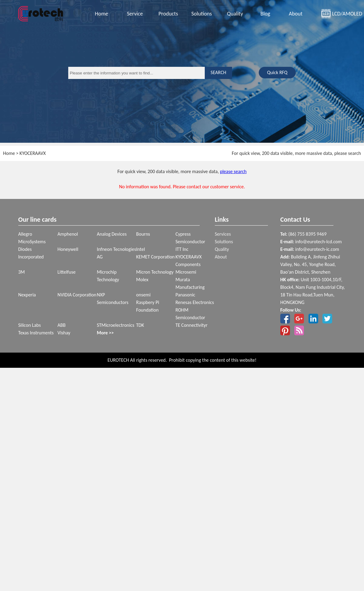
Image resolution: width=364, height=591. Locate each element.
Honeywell (68, 249)
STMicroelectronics (116, 325)
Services (223, 234)
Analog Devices (112, 234)
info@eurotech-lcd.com (318, 242)
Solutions (200, 14)
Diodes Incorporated (31, 253)
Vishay (64, 333)
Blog (264, 14)
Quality (234, 14)
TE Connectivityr (191, 325)
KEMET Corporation (155, 257)
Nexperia (27, 295)
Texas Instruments (36, 333)
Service (134, 14)
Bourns (143, 234)
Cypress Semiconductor (190, 238)
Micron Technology (155, 272)
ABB (62, 325)
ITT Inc (182, 249)
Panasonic (185, 295)
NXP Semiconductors (113, 299)
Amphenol (68, 234)
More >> (105, 333)
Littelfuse (67, 272)
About (294, 14)
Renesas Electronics (195, 302)
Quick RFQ (277, 72)
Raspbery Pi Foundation (148, 306)
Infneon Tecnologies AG (116, 253)
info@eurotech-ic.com (317, 249)
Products (167, 14)
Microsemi (186, 272)
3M (22, 272)
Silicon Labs (29, 325)
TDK (140, 325)
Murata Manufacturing (190, 283)
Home (100, 14)
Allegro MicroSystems (32, 238)
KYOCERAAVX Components (188, 261)
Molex (142, 280)
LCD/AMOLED (337, 14)
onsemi (143, 295)
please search (233, 171)
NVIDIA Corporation (77, 295)
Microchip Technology (108, 276)
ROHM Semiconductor (190, 314)
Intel (141, 249)
